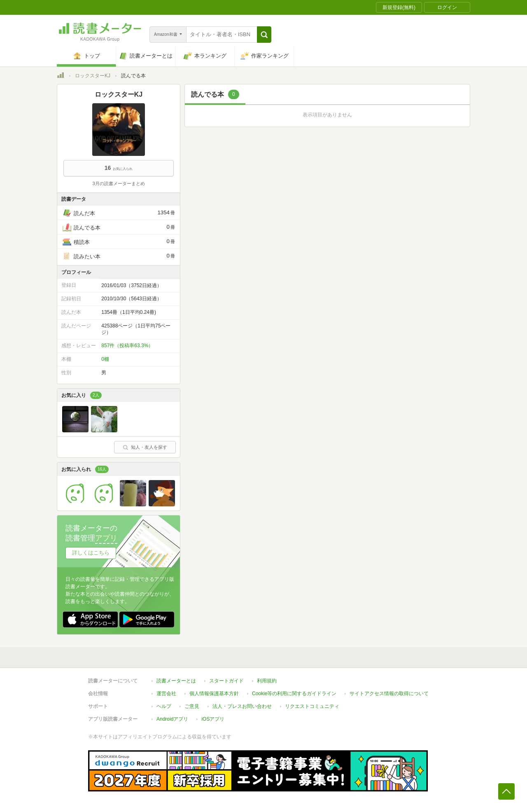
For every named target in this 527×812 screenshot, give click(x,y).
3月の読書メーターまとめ (118, 183)
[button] (264, 35)
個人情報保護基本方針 (214, 694)
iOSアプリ (213, 719)
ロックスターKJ (93, 76)
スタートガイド (226, 681)
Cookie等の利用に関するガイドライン (294, 694)
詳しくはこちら (91, 553)
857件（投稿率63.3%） (127, 346)
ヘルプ (164, 706)
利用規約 (267, 681)
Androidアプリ (172, 719)
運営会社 (166, 694)
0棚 (105, 359)
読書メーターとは (176, 681)
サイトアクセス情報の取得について (389, 694)
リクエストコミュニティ (312, 706)
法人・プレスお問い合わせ (242, 706)
